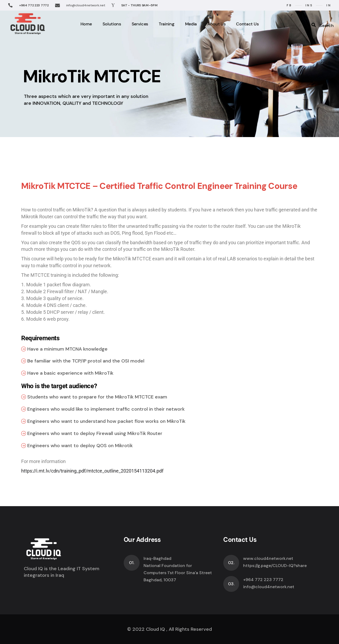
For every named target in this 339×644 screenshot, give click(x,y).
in (329, 5)
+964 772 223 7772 (34, 5)
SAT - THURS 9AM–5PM (139, 5)
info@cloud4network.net (86, 5)
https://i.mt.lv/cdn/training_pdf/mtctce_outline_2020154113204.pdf (92, 471)
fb (289, 5)
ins (309, 5)
